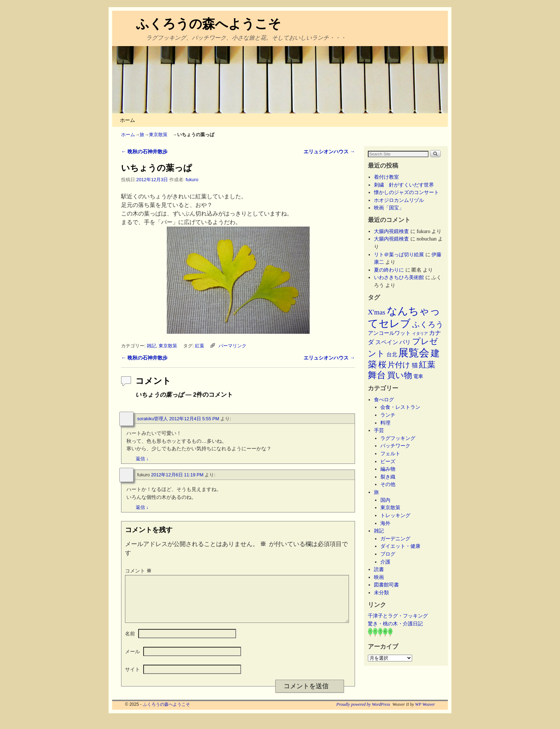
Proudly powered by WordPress (363, 713)
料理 (385, 423)
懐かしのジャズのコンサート (406, 192)
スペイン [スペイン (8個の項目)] (387, 342)
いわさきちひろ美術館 (399, 277)
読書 (379, 569)
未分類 (381, 592)
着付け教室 (386, 177)
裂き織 (388, 477)
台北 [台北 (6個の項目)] (392, 354)
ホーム (127, 120)
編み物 (388, 469)
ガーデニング (395, 539)
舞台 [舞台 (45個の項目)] (377, 375)
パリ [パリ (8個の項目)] (405, 342)
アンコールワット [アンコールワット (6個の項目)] (389, 333)
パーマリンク (232, 346)
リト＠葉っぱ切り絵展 (399, 254)
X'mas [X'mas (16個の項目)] (377, 312)
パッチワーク (398, 446)
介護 (385, 562)
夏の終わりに (389, 270)
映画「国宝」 (389, 208)
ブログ (388, 554)
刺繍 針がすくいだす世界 (404, 185)
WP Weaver (425, 713)
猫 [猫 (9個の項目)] (415, 365)
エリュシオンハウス (329, 152)
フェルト (390, 453)
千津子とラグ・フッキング (398, 616)
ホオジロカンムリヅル (399, 200)
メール (132, 660)
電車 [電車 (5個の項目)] (418, 376)
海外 (385, 523)
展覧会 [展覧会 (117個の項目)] (414, 353)
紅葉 (200, 346)
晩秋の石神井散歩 (144, 152)
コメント (139, 571)
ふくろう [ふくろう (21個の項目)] (428, 324)
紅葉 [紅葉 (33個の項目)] (427, 365)
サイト (132, 678)
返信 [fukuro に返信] (142, 507)
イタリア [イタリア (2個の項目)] (420, 334)
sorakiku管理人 (152, 419)
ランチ (388, 415)
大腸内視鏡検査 (391, 231)
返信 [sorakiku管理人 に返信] (142, 459)
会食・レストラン (400, 407)
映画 (379, 577)
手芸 (379, 430)
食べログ (384, 400)
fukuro (192, 180)
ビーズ (388, 461)
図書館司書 (386, 585)
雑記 (151, 346)
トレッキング (395, 515)
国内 (385, 500)
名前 (130, 642)
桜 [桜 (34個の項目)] (382, 364)
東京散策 (161, 135)
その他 (388, 484)
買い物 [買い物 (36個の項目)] (400, 375)
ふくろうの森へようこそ (209, 24)
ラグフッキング (398, 438)
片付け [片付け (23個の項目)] (399, 365)
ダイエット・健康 (400, 546)
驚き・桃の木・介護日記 (395, 624)
